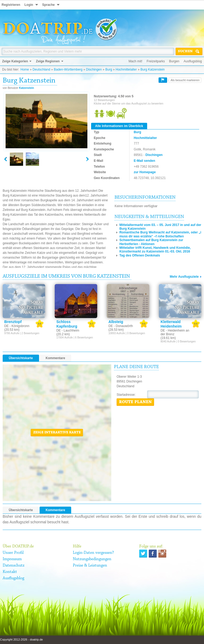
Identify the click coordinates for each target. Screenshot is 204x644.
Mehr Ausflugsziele (184, 277)
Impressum (12, 559)
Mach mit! (135, 61)
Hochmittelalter (126, 69)
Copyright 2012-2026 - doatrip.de (21, 639)
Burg (109, 69)
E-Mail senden (144, 161)
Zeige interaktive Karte (57, 433)
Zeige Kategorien (15, 61)
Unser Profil (13, 553)
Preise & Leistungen (90, 565)
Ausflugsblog (193, 61)
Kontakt (10, 572)
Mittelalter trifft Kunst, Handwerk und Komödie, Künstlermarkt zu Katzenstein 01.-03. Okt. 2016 (155, 250)
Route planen (135, 402)
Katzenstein (27, 88)
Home (25, 69)
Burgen (174, 61)
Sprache (48, 5)
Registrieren (11, 5)
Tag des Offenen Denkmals (140, 255)
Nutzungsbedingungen (92, 559)
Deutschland (41, 69)
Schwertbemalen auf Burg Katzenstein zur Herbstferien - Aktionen (151, 242)
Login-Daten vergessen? (93, 553)
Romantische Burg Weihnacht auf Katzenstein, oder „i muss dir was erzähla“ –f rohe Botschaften (160, 234)
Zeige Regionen (48, 61)
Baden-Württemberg (68, 69)
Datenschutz (14, 565)
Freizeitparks (156, 61)
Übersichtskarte (21, 358)
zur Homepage (145, 172)
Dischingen (94, 69)
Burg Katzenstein (153, 69)
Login (29, 5)
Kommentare (55, 358)
